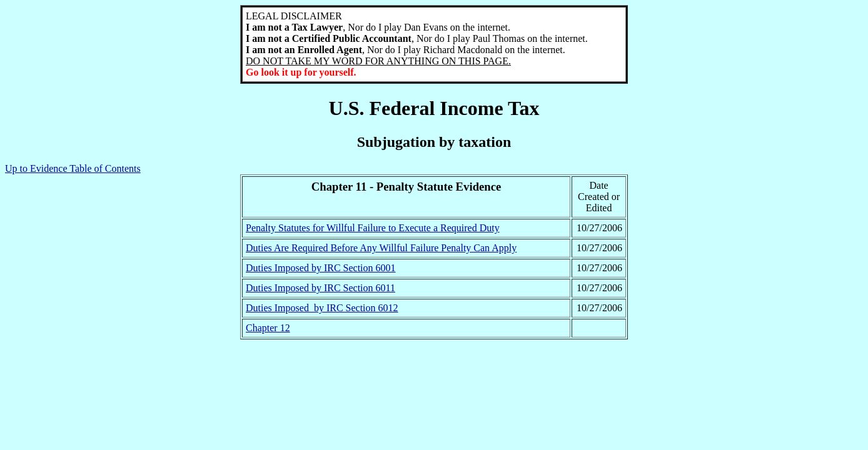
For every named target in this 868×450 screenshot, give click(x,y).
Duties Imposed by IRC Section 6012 (322, 308)
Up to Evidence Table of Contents (73, 168)
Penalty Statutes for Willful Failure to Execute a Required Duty (373, 228)
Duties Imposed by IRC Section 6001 (321, 268)
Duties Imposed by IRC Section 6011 (320, 288)
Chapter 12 (268, 328)
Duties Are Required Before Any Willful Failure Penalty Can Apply (381, 248)
